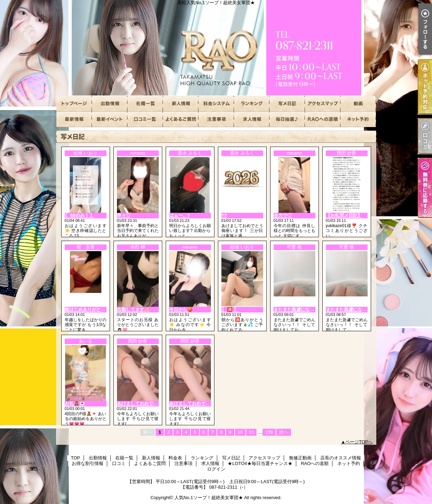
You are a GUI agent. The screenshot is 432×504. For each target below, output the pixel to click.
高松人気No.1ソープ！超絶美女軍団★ (216, 48)
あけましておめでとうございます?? (206, 404)
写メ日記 (287, 104)
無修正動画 (358, 104)
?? (224, 215)
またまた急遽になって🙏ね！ (304, 309)
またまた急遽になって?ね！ (354, 309)
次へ (284, 432)
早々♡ (124, 215)
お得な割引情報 (110, 119)
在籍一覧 (145, 104)
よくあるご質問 (181, 119)
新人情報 (181, 104)
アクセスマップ (323, 104)
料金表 (216, 104)
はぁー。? (180, 215)
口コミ (145, 119)
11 (251, 432)
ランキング (252, 104)
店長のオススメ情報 (74, 119)
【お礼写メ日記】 (344, 215)
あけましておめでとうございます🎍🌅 (156, 404)
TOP (74, 104)
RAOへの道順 (323, 119)
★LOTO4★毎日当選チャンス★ (287, 119)
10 (240, 432)
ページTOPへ (359, 442)
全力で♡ (283, 215)
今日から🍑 (181, 309)
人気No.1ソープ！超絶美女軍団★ (209, 498)
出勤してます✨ (133, 309)
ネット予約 (358, 119)
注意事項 (216, 119)
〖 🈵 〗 (230, 309)
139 (269, 432)
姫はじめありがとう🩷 (88, 309)
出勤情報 (110, 104)
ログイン (216, 469)
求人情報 (252, 119)
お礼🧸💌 (75, 404)
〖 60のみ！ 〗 (80, 215)
